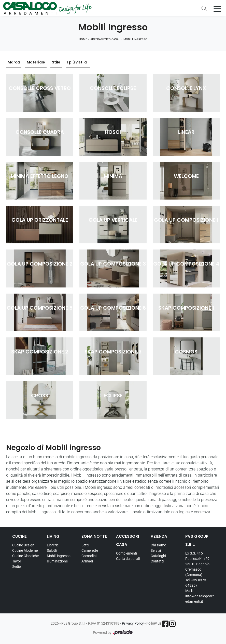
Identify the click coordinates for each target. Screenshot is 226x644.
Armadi (87, 561)
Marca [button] (14, 62)
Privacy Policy (133, 623)
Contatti (157, 561)
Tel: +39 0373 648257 (196, 583)
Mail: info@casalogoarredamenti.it (200, 596)
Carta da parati (128, 559)
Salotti (52, 550)
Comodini (89, 556)
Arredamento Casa (104, 40)
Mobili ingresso (135, 40)
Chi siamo (158, 545)
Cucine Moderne (25, 550)
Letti (85, 545)
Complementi (126, 553)
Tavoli (17, 561)
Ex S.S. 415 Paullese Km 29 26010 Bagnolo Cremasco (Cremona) (197, 564)
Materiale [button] (36, 62)
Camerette (90, 550)
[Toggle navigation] (217, 8)
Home (83, 40)
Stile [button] (56, 62)
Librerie (53, 545)
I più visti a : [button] (78, 62)
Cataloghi (158, 556)
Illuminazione (57, 561)
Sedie (16, 567)
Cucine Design (23, 545)
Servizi (156, 550)
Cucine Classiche (25, 556)
